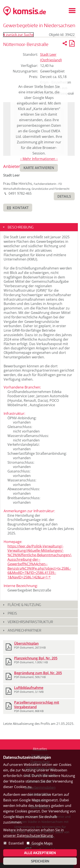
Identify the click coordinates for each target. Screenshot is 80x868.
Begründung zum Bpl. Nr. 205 (38, 673)
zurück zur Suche (18, 35)
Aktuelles (40, 749)
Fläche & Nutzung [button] (24, 605)
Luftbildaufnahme (29, 688)
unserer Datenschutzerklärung (28, 836)
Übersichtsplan (26, 643)
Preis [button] (12, 613)
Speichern (40, 861)
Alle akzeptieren (40, 853)
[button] (64, 196)
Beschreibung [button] (21, 227)
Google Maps (42, 843)
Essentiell (16, 843)
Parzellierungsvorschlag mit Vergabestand (37, 705)
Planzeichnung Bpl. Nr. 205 (36, 658)
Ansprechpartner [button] (24, 630)
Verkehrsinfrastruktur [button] (30, 622)
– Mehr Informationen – (39, 159)
